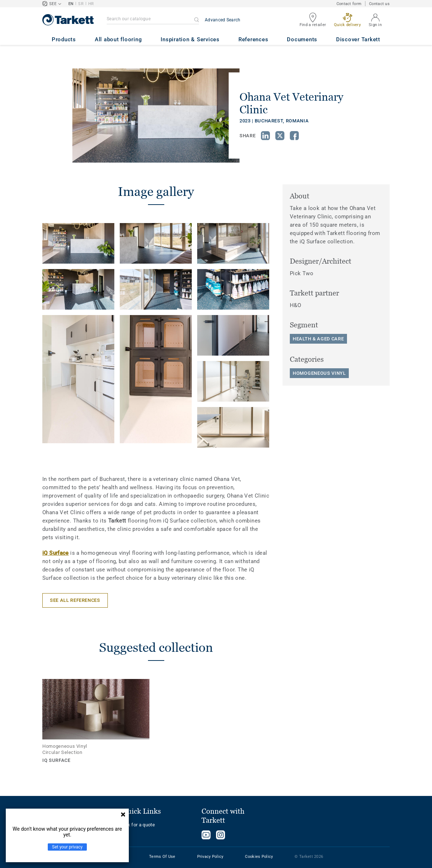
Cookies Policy (259, 857)
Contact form (349, 4)
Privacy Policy (210, 857)
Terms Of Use (162, 857)
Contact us (379, 4)
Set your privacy (67, 847)
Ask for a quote (138, 825)
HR (91, 4)
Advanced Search (223, 20)
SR (81, 4)
